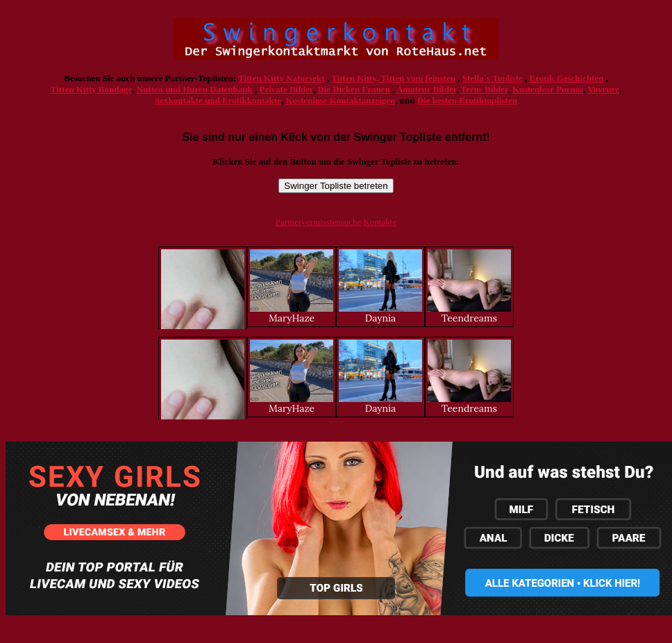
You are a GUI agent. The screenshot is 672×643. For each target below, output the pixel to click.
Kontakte (380, 222)
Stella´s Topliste (493, 78)
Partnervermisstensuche (318, 222)
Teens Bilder (485, 89)
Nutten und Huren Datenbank (195, 89)
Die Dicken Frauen (354, 89)
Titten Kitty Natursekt (282, 78)
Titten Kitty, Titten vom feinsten (393, 78)
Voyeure (604, 89)
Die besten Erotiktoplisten (467, 100)
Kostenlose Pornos (548, 89)
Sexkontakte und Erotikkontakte (218, 100)
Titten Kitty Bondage (92, 89)
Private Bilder (286, 89)
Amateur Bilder (426, 89)
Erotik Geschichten (567, 78)
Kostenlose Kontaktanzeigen (340, 100)
